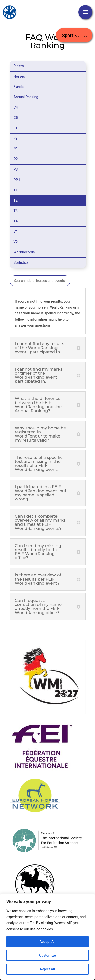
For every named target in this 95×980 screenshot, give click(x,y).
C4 (16, 107)
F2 (16, 138)
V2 (16, 242)
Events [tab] (19, 87)
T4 (16, 221)
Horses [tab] (19, 76)
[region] (48, 937)
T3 (16, 211)
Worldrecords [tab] (24, 252)
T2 (16, 200)
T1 (16, 190)
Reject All (48, 969)
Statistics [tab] (21, 262)
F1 (16, 128)
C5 (16, 118)
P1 (16, 149)
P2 (16, 159)
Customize (48, 955)
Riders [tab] (19, 66)
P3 (16, 169)
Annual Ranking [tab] (26, 97)
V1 (16, 232)
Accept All (48, 942)
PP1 (17, 180)
